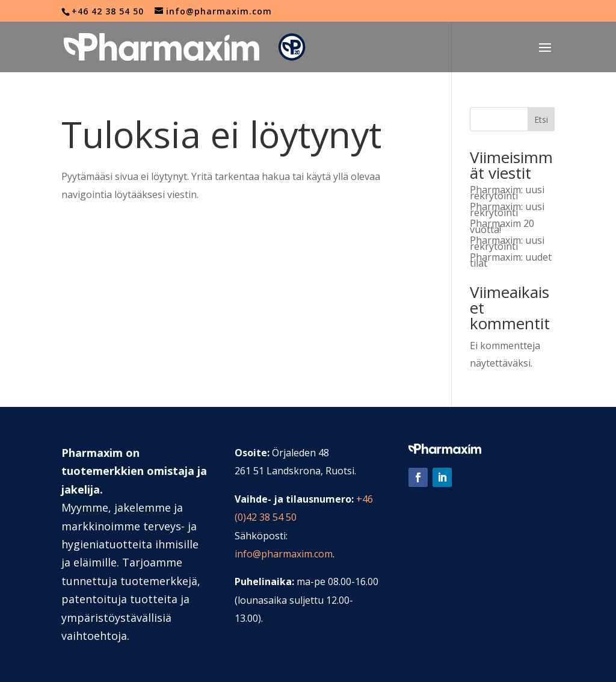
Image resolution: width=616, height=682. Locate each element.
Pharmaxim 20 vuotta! (502, 226)
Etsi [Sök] (541, 119)
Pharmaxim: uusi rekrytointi (507, 193)
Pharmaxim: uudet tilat (511, 260)
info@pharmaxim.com (284, 554)
